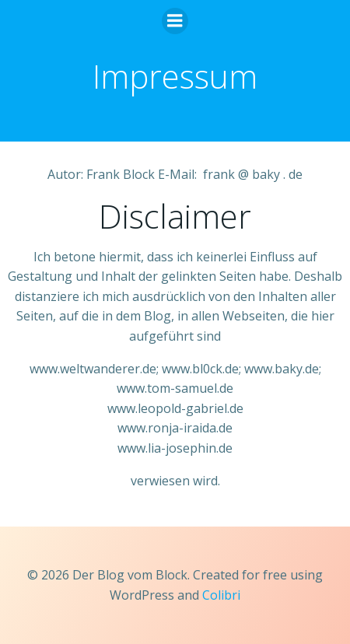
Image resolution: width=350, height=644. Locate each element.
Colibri (221, 595)
